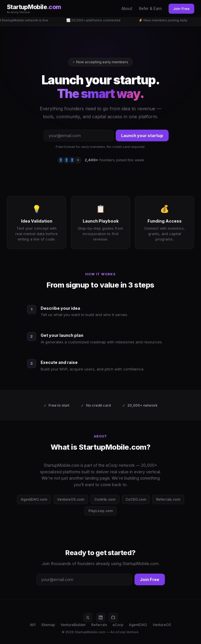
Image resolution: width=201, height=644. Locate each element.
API (33, 625)
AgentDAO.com (34, 499)
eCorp (118, 625)
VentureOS (162, 625)
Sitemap (48, 625)
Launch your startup (142, 135)
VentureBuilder (73, 625)
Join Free (181, 9)
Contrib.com (105, 499)
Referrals (99, 625)
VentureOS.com (71, 499)
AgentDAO (138, 625)
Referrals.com (168, 499)
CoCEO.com (136, 499)
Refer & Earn (150, 9)
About (127, 9)
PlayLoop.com (101, 511)
